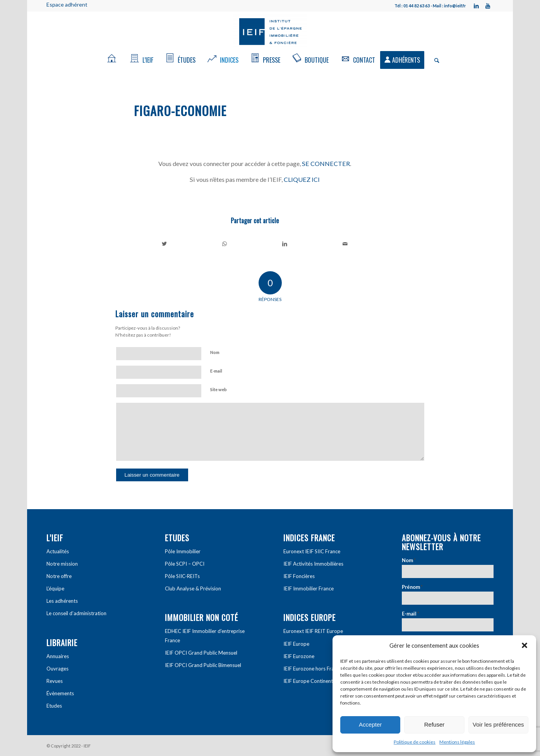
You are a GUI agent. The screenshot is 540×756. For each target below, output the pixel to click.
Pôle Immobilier (183, 551)
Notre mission (62, 564)
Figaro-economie (180, 110)
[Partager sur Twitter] (165, 244)
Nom (215, 352)
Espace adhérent (67, 4)
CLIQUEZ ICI (302, 179)
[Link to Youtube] (488, 6)
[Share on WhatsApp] (225, 244)
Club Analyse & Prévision (193, 588)
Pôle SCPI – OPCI (185, 564)
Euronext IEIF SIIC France (312, 551)
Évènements (60, 693)
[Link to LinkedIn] (476, 6)
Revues (55, 681)
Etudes (54, 706)
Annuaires (58, 656)
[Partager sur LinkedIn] (285, 244)
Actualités (58, 551)
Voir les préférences (498, 724)
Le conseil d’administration (76, 613)
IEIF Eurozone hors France (313, 669)
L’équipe (55, 588)
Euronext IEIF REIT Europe (313, 631)
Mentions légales (457, 742)
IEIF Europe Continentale (311, 681)
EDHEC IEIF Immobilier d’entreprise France (205, 635)
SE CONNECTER (326, 163)
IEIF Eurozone (299, 656)
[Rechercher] (434, 60)
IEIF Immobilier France (309, 588)
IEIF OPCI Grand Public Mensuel (201, 653)
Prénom (412, 587)
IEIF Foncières (299, 576)
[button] (525, 645)
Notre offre (59, 576)
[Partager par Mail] (345, 244)
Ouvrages (57, 669)
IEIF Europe (296, 644)
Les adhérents (62, 601)
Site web (219, 389)
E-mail (216, 371)
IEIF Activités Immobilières (313, 564)
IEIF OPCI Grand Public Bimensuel (203, 665)
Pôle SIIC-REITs (182, 576)
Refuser (435, 724)
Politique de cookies (415, 742)
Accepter (370, 724)
